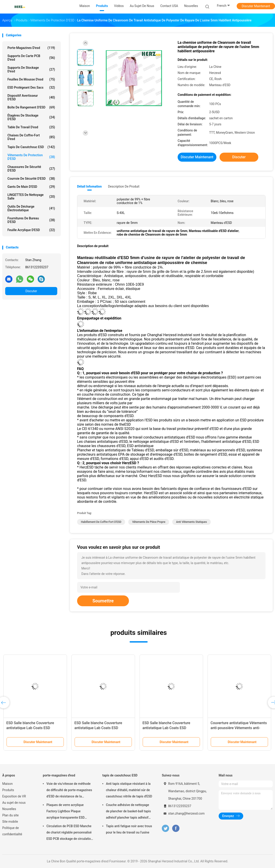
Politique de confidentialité (12, 831)
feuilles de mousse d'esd (31, 79)
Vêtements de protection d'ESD (31, 157)
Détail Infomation (89, 186)
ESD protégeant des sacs (31, 87)
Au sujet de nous (14, 803)
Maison (7, 784)
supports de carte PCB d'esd (31, 58)
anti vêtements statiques (191, 522)
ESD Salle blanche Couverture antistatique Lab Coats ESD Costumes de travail (30, 728)
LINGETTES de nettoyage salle (31, 197)
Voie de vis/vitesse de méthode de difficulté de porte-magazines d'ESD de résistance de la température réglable (69, 791)
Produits (8, 790)
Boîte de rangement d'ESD (31, 107)
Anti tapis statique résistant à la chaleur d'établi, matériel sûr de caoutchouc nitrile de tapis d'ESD (129, 790)
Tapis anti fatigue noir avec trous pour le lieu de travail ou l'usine (129, 829)
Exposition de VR (14, 796)
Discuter (31, 291)
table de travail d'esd (31, 127)
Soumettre (103, 601)
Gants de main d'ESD (31, 187)
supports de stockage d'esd (31, 69)
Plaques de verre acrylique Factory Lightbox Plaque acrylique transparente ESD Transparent (65, 812)
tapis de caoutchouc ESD (31, 147)
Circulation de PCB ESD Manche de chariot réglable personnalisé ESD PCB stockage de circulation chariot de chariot (70, 833)
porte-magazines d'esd (31, 48)
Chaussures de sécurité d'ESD (31, 169)
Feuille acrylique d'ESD (31, 230)
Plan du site (10, 815)
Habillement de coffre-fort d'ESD (101, 522)
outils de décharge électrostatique (31, 208)
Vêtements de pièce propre (149, 522)
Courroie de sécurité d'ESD (31, 179)
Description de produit (124, 186)
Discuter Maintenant (256, 6)
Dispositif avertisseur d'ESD (31, 97)
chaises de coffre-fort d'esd (31, 137)
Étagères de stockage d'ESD (31, 117)
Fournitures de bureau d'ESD (31, 220)
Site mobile (10, 822)
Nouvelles (9, 809)
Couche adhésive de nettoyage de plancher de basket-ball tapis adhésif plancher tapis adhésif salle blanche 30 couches (128, 812)
